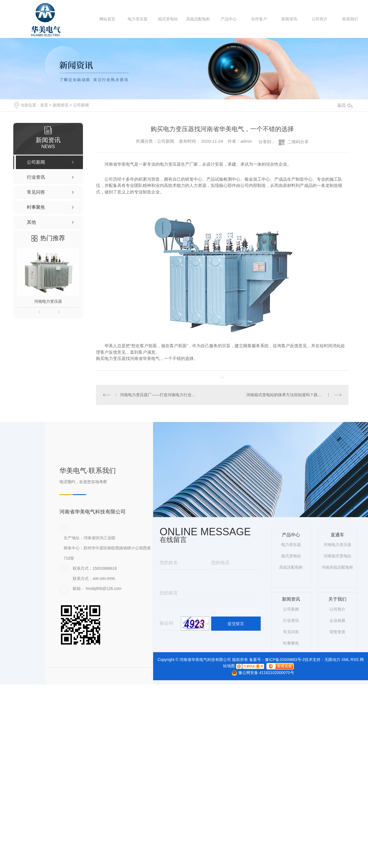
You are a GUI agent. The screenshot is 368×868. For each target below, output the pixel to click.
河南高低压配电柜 (337, 567)
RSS (355, 660)
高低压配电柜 (198, 19)
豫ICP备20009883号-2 (285, 660)
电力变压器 (138, 19)
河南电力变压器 (48, 301)
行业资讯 (291, 620)
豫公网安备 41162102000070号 (260, 673)
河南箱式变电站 (337, 556)
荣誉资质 (337, 632)
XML (345, 660)
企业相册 (337, 620)
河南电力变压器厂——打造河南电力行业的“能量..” (159, 394)
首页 (44, 105)
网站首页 (107, 19)
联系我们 (350, 19)
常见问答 (291, 632)
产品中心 (229, 19)
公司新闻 (81, 105)
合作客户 (259, 19)
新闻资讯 (289, 19)
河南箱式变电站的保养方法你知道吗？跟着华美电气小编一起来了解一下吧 (294, 394)
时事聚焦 (291, 643)
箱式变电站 (168, 19)
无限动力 (332, 660)
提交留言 (236, 623)
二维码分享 (298, 142)
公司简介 (320, 19)
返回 (345, 105)
